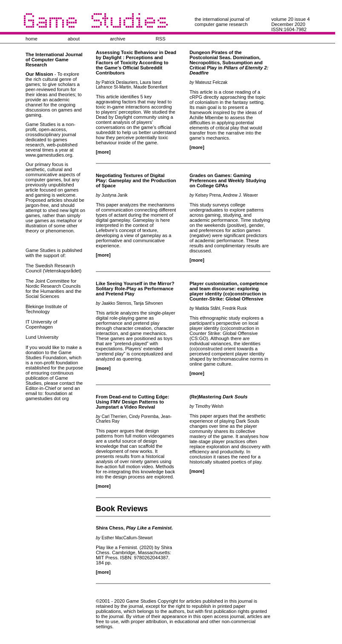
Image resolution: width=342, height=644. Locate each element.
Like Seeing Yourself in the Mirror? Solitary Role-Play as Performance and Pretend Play (135, 289)
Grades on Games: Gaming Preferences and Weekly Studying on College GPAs (228, 180)
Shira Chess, (134, 528)
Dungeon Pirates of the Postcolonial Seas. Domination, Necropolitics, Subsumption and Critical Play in (229, 63)
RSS (160, 39)
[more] (103, 152)
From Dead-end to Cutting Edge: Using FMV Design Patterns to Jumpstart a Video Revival (132, 402)
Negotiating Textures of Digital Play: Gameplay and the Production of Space (136, 180)
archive (118, 39)
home (32, 39)
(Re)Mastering (218, 397)
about (74, 39)
